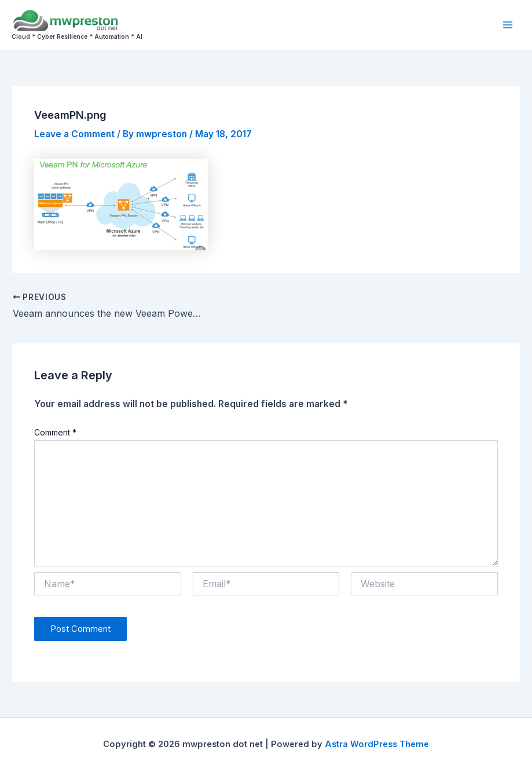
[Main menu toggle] (508, 25)
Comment (55, 432)
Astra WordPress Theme (377, 744)
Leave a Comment (74, 134)
